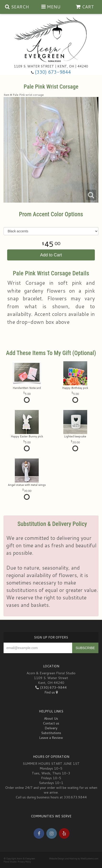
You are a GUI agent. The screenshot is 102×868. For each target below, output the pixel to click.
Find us (51, 692)
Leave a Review (51, 738)
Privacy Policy (24, 862)
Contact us (51, 723)
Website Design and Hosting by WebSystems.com (74, 859)
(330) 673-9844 (53, 72)
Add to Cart (51, 255)
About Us (51, 718)
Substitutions (51, 733)
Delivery (51, 728)
